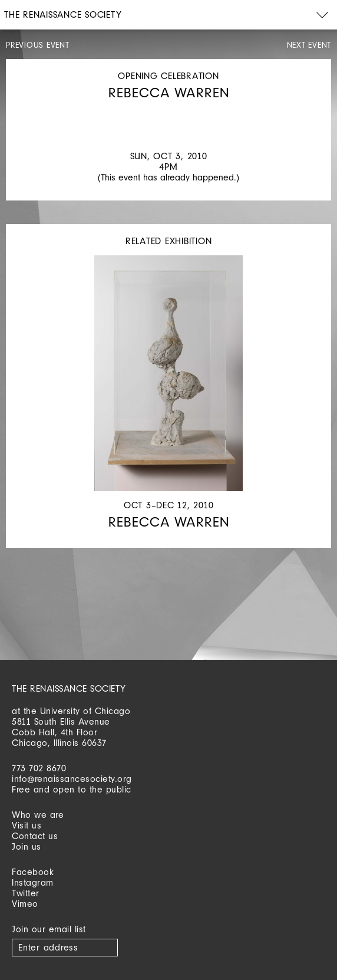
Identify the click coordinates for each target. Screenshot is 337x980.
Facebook (33, 872)
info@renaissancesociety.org (72, 779)
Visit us (27, 825)
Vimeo (25, 904)
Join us (27, 846)
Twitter (26, 893)
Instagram (33, 882)
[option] (168, 113)
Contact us (35, 836)
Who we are (38, 815)
